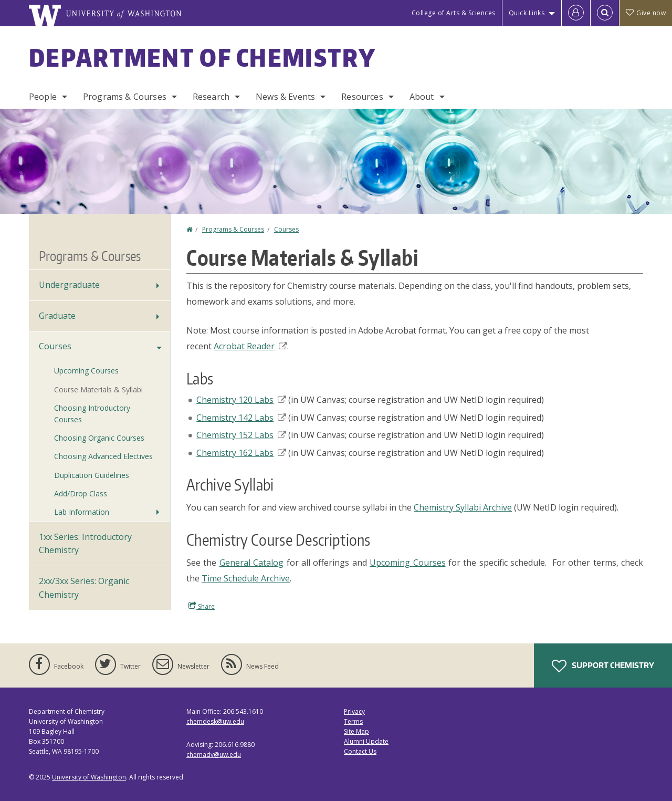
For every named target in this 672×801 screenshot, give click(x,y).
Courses (286, 229)
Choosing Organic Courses (99, 438)
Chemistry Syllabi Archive (463, 507)
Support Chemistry (603, 666)
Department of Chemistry (202, 57)
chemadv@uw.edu (214, 755)
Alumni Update (366, 741)
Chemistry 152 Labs (241, 435)
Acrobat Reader (250, 346)
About (422, 97)
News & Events (285, 97)
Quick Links (527, 13)
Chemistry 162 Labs (241, 453)
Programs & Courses (125, 97)
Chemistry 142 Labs (241, 418)
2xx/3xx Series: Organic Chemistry (84, 588)
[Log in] (576, 13)
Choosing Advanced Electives (103, 456)
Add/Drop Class (81, 493)
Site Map (356, 731)
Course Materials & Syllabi (98, 389)
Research (211, 97)
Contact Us (360, 751)
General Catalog (251, 563)
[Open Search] (605, 13)
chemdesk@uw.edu (215, 721)
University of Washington (89, 777)
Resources (362, 97)
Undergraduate (69, 285)
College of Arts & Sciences (454, 13)
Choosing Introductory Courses (92, 414)
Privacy (354, 711)
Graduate (57, 316)
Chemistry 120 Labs (241, 400)
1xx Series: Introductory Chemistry (85, 544)
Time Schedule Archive (246, 578)
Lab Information (82, 512)
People (43, 97)
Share (202, 606)
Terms (353, 721)
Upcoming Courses (407, 563)
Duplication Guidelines (92, 475)
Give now (646, 13)
